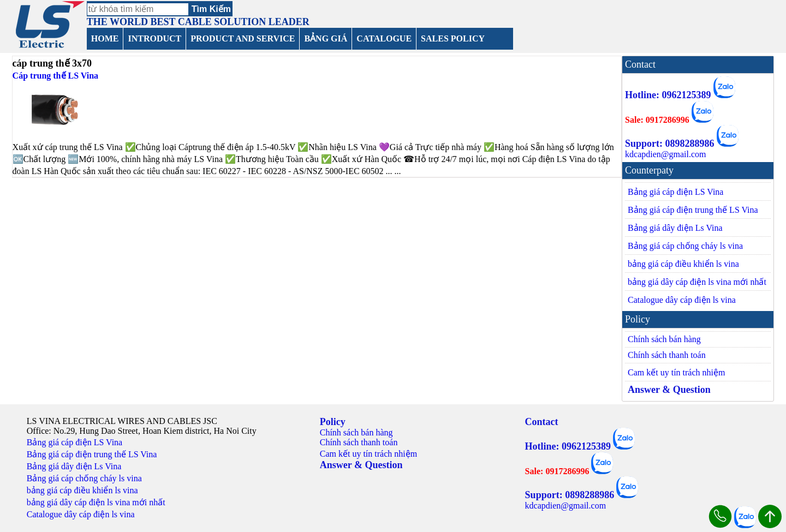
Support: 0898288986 (670, 144)
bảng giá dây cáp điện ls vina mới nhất (697, 282)
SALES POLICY (453, 38)
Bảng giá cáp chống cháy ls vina (685, 246)
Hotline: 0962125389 (668, 95)
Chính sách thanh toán (667, 355)
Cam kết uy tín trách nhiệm (676, 372)
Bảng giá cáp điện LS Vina (675, 192)
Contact (542, 422)
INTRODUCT (154, 38)
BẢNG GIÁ (326, 38)
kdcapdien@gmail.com (665, 154)
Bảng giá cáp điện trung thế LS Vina (693, 210)
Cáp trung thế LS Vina (56, 76)
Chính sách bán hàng (664, 339)
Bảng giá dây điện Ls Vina (675, 228)
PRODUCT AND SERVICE (243, 38)
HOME (105, 38)
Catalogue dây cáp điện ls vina (682, 300)
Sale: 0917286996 (657, 120)
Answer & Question (669, 390)
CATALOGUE (384, 38)
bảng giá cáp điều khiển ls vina (683, 264)
